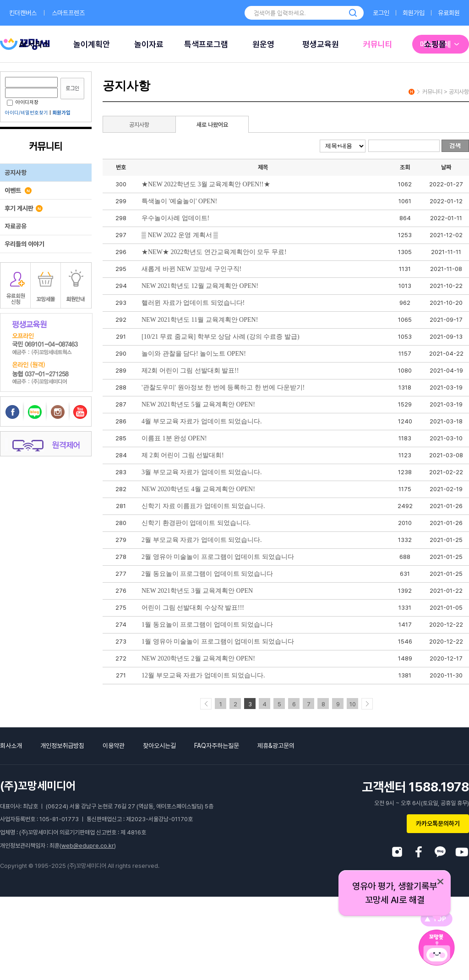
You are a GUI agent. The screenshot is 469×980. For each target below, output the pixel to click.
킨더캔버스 (23, 13)
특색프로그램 (206, 44)
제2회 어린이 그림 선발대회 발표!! (190, 371)
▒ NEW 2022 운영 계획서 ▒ (180, 235)
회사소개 (11, 746)
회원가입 (414, 13)
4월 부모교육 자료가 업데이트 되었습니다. (202, 421)
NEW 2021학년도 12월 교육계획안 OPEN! (200, 286)
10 (353, 704)
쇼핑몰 (435, 44)
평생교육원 (321, 44)
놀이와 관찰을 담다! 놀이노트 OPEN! (194, 354)
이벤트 (18, 190)
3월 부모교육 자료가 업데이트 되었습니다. (202, 472)
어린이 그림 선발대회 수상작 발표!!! (193, 608)
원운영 (263, 44)
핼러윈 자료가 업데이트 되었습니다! (193, 303)
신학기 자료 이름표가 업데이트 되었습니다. (203, 506)
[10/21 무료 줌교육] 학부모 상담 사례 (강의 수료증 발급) (221, 337)
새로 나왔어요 (212, 125)
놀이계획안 (92, 44)
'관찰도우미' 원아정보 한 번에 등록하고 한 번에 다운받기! (223, 387)
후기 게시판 (24, 208)
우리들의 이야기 (25, 244)
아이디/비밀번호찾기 (27, 113)
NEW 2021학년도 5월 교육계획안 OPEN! (198, 404)
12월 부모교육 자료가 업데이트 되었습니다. (203, 675)
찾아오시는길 (159, 746)
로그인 (381, 13)
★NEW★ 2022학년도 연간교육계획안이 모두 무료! (214, 252)
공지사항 (16, 173)
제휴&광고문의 (276, 746)
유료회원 (449, 13)
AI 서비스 (34, 44)
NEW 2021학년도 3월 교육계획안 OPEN (197, 591)
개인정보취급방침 (62, 746)
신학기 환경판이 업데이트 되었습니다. (196, 523)
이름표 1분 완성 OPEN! (174, 438)
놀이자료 (149, 44)
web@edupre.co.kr (88, 846)
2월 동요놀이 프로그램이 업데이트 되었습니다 (207, 574)
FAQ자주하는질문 (217, 746)
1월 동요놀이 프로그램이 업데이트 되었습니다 (207, 625)
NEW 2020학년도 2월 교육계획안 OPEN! (198, 658)
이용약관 (114, 746)
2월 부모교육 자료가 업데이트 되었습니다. (202, 540)
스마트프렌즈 (68, 13)
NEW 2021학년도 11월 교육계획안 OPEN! (200, 320)
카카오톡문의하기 (438, 823)
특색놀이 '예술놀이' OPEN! (179, 201)
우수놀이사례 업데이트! (175, 218)
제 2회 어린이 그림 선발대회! (183, 455)
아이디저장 (23, 102)
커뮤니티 (378, 44)
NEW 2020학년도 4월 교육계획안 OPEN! (198, 489)
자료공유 (16, 226)
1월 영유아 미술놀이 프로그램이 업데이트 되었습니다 (218, 642)
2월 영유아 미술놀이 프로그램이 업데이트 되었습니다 (218, 557)
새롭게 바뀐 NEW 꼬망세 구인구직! (191, 269)
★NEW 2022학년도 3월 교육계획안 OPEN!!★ (206, 184)
